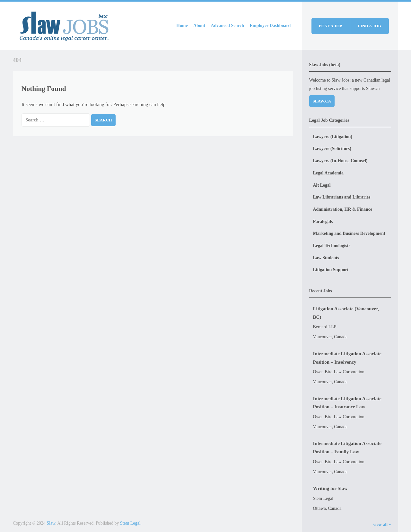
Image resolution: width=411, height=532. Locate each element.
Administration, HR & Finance (343, 209)
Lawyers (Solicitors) (332, 149)
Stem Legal (130, 523)
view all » (382, 524)
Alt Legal (322, 185)
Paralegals (323, 222)
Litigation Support (331, 270)
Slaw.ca (322, 101)
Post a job (331, 26)
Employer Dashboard (270, 26)
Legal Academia (328, 173)
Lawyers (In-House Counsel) (340, 161)
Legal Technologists (332, 246)
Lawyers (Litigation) (333, 137)
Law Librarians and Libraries (342, 197)
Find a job (370, 26)
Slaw (51, 523)
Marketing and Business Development (349, 233)
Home (182, 26)
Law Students (326, 258)
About (199, 26)
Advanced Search (228, 26)
